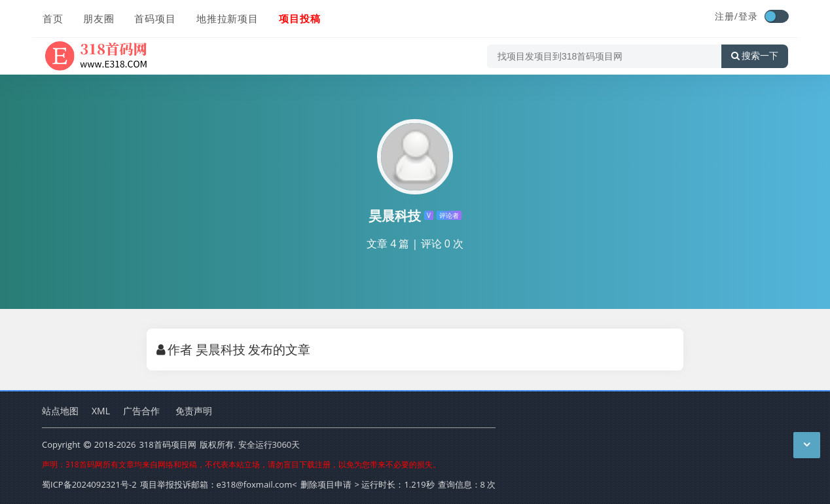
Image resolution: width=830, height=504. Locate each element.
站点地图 (60, 411)
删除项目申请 (326, 484)
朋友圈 (98, 18)
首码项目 (154, 18)
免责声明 (194, 411)
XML (101, 411)
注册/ (727, 16)
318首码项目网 (167, 444)
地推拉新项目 (226, 18)
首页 (52, 18)
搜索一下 (755, 55)
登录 (748, 16)
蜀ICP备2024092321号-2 (89, 484)
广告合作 (141, 411)
